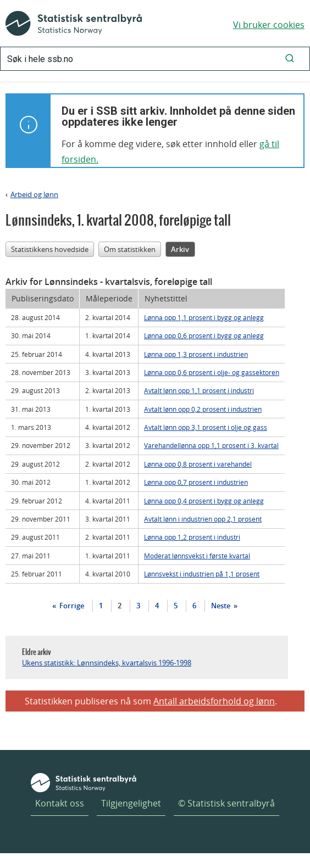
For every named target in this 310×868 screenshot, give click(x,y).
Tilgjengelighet (131, 803)
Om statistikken (130, 249)
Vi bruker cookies (269, 25)
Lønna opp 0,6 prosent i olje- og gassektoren (212, 372)
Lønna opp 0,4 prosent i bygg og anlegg (204, 501)
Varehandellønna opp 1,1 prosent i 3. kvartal (211, 445)
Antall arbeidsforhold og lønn (214, 701)
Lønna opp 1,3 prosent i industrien (196, 354)
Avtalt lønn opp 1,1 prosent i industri (199, 390)
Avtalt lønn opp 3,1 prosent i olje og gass (206, 427)
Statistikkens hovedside (50, 249)
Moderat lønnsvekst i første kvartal (197, 556)
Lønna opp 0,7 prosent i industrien (196, 482)
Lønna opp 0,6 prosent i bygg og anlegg (204, 335)
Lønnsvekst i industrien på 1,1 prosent (202, 574)
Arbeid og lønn (34, 194)
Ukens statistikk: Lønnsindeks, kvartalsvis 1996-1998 (107, 663)
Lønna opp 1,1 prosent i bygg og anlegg (204, 317)
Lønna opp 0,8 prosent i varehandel (198, 464)
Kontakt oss (60, 803)
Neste (222, 606)
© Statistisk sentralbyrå (226, 803)
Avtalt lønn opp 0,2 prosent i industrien (203, 409)
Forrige (71, 606)
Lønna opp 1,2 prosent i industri (192, 537)
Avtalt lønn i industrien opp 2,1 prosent (203, 519)
